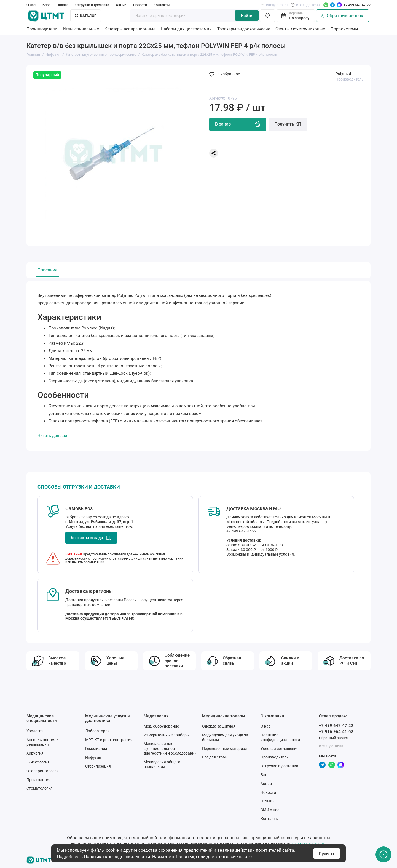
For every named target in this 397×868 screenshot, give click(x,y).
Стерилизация (98, 766)
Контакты (162, 5)
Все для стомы (215, 757)
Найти (247, 16)
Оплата (62, 5)
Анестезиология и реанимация (42, 742)
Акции (121, 5)
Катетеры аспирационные (130, 29)
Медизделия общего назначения (162, 764)
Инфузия (93, 757)
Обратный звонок (342, 16)
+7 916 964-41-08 (336, 732)
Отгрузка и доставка (92, 5)
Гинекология (38, 762)
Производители (42, 29)
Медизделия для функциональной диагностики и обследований (170, 748)
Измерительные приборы (167, 735)
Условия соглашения (280, 749)
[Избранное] (268, 16)
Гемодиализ (96, 749)
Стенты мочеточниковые (300, 29)
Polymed (343, 74)
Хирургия (35, 753)
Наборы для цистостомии (186, 29)
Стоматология (40, 788)
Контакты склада (91, 538)
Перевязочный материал (225, 749)
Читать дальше (52, 436)
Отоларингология (43, 771)
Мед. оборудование (161, 726)
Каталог (86, 16)
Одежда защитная (219, 726)
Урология (35, 731)
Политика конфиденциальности (117, 857)
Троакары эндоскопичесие (244, 29)
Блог (46, 5)
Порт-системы (344, 29)
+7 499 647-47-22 (357, 5)
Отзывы (268, 801)
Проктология (38, 780)
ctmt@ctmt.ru (274, 5)
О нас (31, 5)
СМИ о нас (270, 810)
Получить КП (288, 124)
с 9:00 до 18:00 (305, 5)
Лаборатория (97, 731)
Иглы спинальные (81, 29)
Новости (140, 5)
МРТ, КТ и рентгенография (109, 740)
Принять (327, 853)
